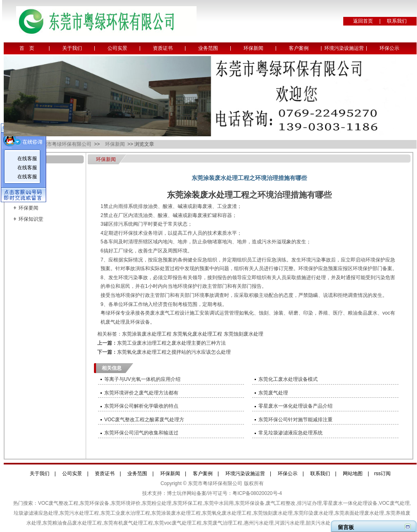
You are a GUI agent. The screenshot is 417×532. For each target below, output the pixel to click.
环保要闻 (28, 208)
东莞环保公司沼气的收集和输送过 (141, 433)
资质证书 (163, 48)
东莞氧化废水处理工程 (197, 334)
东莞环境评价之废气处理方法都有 (141, 393)
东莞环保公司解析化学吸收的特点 (141, 406)
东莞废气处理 (273, 393)
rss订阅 (382, 474)
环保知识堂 (31, 219)
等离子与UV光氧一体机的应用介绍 (142, 379)
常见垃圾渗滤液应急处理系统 (290, 433)
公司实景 (117, 48)
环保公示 (389, 48)
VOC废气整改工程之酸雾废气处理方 (144, 420)
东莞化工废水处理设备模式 (288, 379)
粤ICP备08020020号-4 (257, 493)
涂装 (279, 313)
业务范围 (208, 48)
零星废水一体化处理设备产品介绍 (295, 406)
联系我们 (397, 21)
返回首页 (363, 21)
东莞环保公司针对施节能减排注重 (295, 420)
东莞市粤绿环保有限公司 (65, 144)
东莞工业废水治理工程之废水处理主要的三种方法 (171, 343)
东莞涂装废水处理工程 (208, 195)
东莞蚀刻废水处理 (244, 334)
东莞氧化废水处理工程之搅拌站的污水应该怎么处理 (174, 352)
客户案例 (299, 48)
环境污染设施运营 (344, 48)
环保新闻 (253, 48)
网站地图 (353, 474)
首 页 (27, 48)
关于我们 (72, 48)
